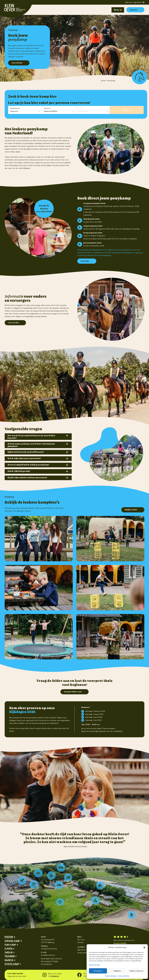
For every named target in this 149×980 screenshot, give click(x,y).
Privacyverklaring (111, 976)
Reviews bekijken (120, 943)
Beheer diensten (94, 965)
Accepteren (98, 971)
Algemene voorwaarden (86, 950)
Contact (80, 942)
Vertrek (80, 108)
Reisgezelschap (15, 108)
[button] (144, 948)
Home (103, 81)
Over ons (81, 940)
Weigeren (117, 971)
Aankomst (47, 108)
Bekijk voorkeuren (136, 971)
